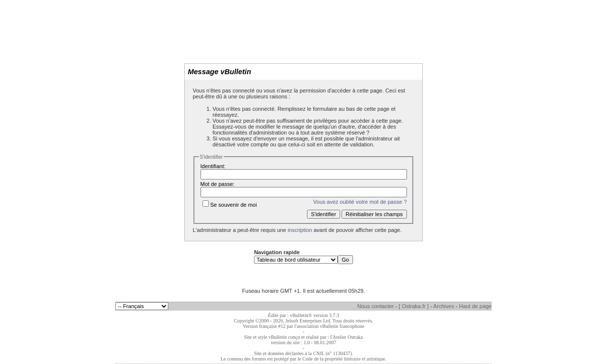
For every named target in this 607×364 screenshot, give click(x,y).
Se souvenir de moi (230, 205)
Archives (444, 306)
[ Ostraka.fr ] (414, 306)
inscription (300, 230)
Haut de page (475, 306)
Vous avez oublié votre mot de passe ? (360, 202)
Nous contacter (376, 306)
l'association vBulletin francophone (329, 326)
